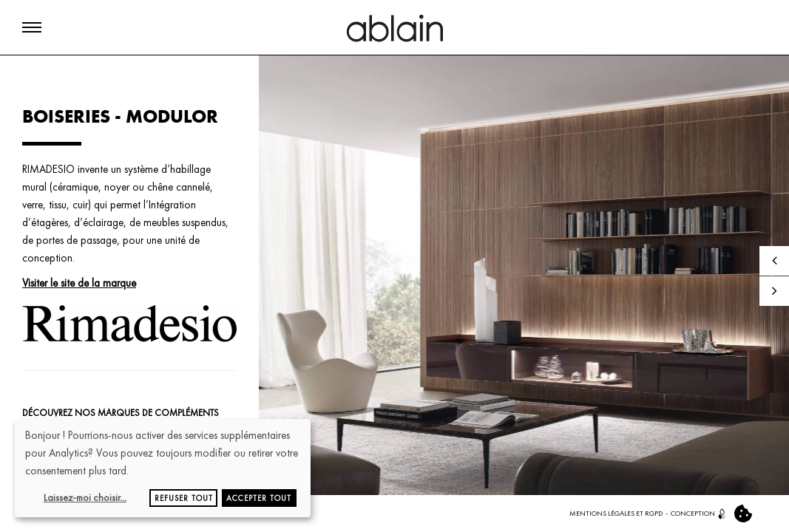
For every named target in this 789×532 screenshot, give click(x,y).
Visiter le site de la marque (79, 283)
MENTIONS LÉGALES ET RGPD (616, 513)
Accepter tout (259, 498)
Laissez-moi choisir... (85, 497)
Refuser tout (184, 498)
